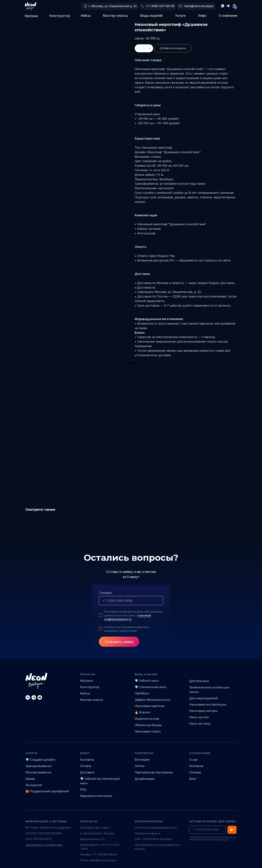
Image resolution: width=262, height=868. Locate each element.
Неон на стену (200, 724)
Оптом (140, 766)
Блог (193, 779)
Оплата (86, 766)
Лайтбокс (142, 693)
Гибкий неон (149, 681)
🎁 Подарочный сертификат (47, 791)
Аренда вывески (38, 766)
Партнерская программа (154, 772)
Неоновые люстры (203, 711)
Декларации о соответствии (44, 845)
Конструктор (60, 16)
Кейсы (86, 16)
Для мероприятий (204, 698)
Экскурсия (34, 785)
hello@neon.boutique (199, 6)
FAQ (83, 789)
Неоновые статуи (148, 731)
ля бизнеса (200, 681)
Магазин (31, 16)
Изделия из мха (147, 719)
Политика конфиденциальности (156, 828)
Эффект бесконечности (153, 700)
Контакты (87, 760)
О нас (193, 760)
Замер (30, 779)
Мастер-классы (115, 16)
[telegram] (34, 697)
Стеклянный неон (153, 687)
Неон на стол (199, 717)
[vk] (28, 697)
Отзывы (195, 772)
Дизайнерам (145, 779)
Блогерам (142, 760)
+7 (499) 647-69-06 (160, 6)
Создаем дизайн (43, 760)
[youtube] (40, 697)
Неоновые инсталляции (208, 705)
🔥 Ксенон (142, 712)
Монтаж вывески (38, 772)
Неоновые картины (150, 706)
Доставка (87, 772)
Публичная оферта (147, 833)
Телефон (106, 593)
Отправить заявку (119, 642)
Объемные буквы (148, 725)
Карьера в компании (96, 796)
